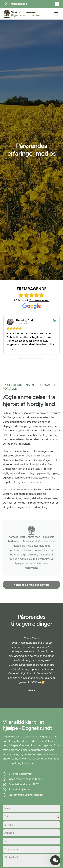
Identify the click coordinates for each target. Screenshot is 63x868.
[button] (56, 14)
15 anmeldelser (39, 300)
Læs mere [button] (13, 349)
